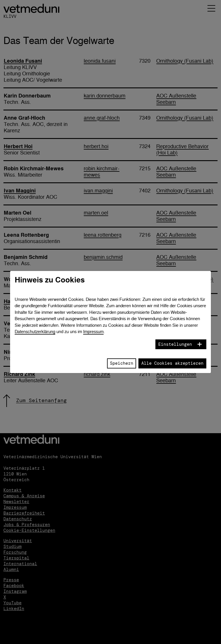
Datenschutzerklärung (35, 331)
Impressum (93, 331)
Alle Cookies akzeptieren (172, 363)
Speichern (122, 363)
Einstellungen (175, 344)
